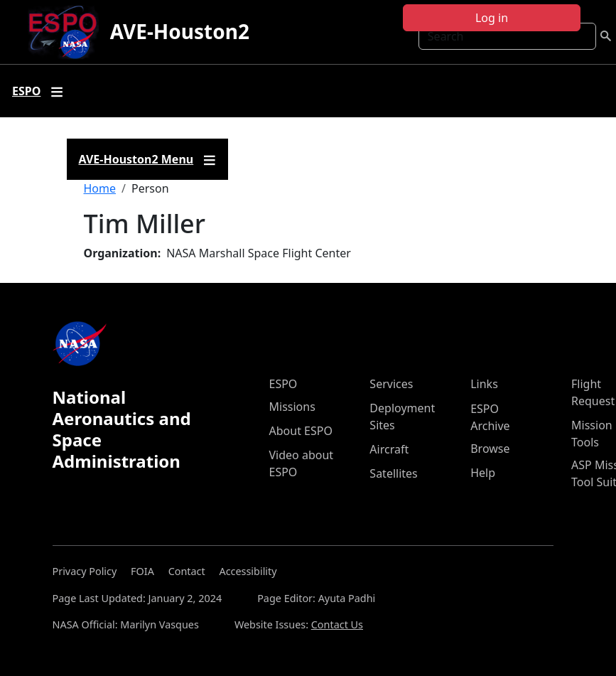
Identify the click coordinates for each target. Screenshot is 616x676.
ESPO (283, 384)
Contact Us (337, 624)
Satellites (393, 473)
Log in (492, 18)
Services (391, 384)
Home (100, 188)
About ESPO (301, 431)
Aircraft (389, 449)
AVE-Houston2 (180, 31)
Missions (292, 407)
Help (483, 473)
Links (484, 384)
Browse (490, 449)
